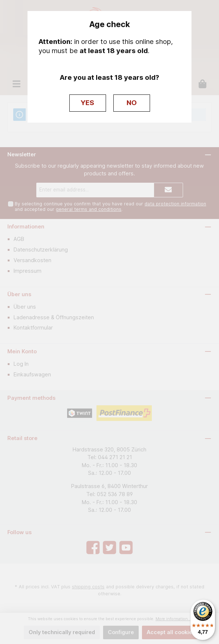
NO (132, 103)
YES (87, 103)
